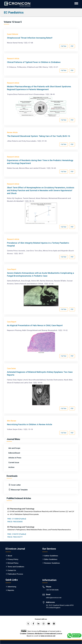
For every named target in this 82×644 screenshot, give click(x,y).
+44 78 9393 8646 (52, 590)
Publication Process (15, 574)
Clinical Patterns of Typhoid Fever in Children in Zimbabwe (34, 62)
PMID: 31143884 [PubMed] (17, 519)
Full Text (64, 46)
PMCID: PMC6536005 (15, 522)
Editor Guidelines (51, 559)
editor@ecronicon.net (54, 598)
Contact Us (12, 570)
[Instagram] (44, 624)
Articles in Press (15, 458)
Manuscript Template (19, 490)
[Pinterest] (54, 624)
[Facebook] (33, 624)
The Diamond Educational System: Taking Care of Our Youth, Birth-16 (39, 136)
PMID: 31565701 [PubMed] (17, 534)
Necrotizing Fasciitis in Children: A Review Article (30, 424)
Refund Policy (13, 563)
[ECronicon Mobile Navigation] (76, 3)
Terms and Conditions (16, 567)
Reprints (11, 590)
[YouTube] (49, 624)
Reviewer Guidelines (52, 563)
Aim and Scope (14, 448)
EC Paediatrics (14, 12)
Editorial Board (14, 453)
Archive (11, 467)
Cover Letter (16, 485)
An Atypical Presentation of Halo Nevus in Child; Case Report (35, 325)
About (10, 556)
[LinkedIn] (38, 624)
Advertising (12, 587)
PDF (72, 46)
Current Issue (14, 462)
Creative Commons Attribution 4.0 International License (41, 634)
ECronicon (43, 631)
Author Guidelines (51, 556)
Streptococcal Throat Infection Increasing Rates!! (30, 38)
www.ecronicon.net (48, 636)
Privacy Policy (13, 559)
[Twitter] (28, 624)
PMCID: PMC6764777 (15, 537)
